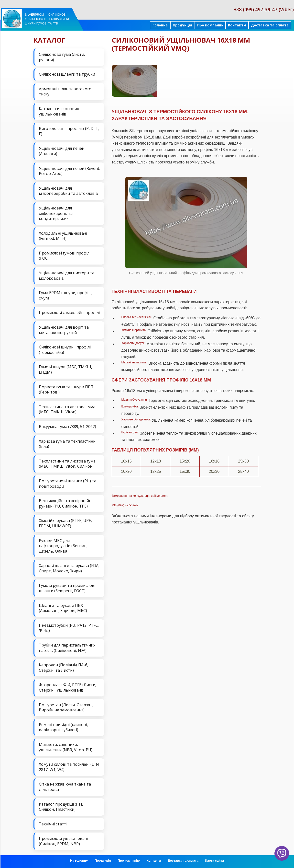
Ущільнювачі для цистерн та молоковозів (67, 276)
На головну (79, 861)
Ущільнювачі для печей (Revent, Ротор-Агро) (70, 171)
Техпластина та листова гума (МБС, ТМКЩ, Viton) (67, 409)
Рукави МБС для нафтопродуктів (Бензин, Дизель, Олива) (63, 546)
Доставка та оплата (270, 25)
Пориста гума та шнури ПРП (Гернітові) (66, 390)
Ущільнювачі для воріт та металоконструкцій (64, 330)
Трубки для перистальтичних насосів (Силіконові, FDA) (67, 648)
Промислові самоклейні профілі (69, 312)
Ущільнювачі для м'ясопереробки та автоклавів (68, 191)
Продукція (182, 25)
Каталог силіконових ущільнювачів (59, 111)
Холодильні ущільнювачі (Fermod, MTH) (63, 236)
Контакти (237, 25)
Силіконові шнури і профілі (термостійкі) (65, 350)
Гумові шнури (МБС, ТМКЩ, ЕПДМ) (65, 370)
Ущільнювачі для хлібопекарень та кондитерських (56, 213)
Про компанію (210, 25)
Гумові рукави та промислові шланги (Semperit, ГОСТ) (67, 588)
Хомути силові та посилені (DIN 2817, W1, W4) (69, 767)
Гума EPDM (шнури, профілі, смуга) (66, 295)
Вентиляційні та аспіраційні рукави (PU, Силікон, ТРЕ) (66, 503)
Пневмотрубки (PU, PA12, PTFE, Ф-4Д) (69, 628)
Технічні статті (53, 824)
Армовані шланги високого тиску (65, 92)
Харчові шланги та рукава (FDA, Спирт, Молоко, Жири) (69, 568)
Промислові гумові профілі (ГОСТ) (65, 256)
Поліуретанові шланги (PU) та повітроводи (68, 484)
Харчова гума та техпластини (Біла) (67, 444)
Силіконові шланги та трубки (67, 74)
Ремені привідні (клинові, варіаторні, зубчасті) (63, 727)
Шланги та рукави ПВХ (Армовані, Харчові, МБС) (63, 608)
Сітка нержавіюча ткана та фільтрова (65, 787)
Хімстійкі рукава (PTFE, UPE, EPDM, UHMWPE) (65, 523)
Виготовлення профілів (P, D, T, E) (69, 131)
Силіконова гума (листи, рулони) (62, 57)
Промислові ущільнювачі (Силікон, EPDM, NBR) (63, 841)
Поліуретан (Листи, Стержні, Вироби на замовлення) (66, 707)
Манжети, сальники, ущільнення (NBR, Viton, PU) (66, 747)
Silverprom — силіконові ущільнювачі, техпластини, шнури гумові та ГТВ (47, 19)
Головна (160, 25)
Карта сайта (214, 861)
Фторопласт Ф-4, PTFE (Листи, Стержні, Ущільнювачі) (68, 687)
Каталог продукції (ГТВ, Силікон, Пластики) (62, 807)
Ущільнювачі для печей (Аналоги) (62, 151)
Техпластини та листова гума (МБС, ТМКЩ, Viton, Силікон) (67, 464)
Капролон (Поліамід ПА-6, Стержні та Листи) (64, 668)
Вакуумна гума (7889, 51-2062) (67, 427)
